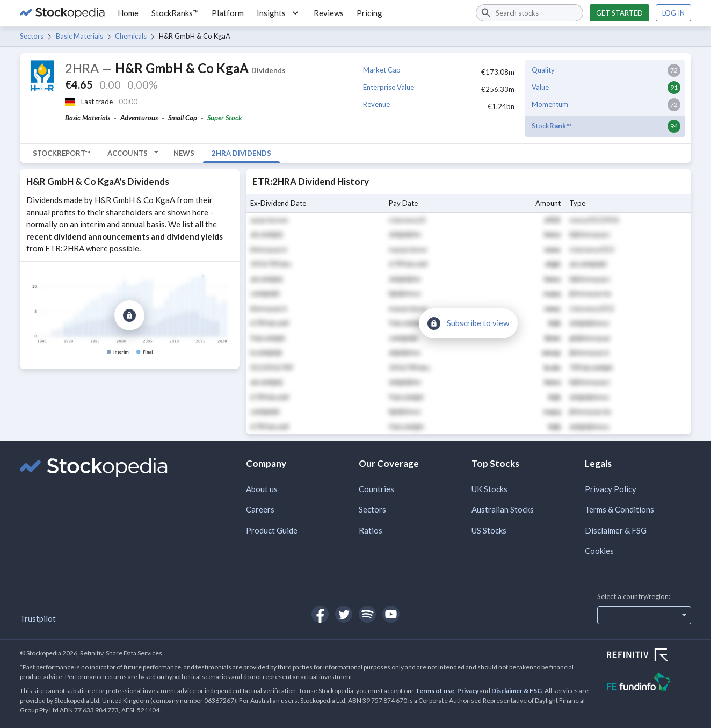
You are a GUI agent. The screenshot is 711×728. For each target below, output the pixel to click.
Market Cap (382, 70)
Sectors (32, 36)
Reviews (329, 13)
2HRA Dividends (241, 153)
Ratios (371, 530)
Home (128, 13)
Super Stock (225, 118)
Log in (673, 13)
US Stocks (489, 530)
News (184, 153)
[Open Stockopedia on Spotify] (367, 614)
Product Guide (272, 530)
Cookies (599, 551)
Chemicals (131, 36)
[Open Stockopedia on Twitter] (344, 614)
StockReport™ (61, 153)
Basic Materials (79, 36)
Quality (543, 70)
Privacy (468, 691)
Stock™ (551, 126)
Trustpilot (38, 618)
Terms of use (435, 691)
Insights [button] (279, 13)
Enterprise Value (389, 87)
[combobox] (529, 13)
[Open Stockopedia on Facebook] (320, 614)
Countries (376, 489)
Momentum (550, 104)
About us (262, 489)
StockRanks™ (175, 13)
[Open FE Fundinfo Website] (649, 683)
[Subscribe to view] (129, 315)
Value (540, 87)
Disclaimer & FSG (616, 530)
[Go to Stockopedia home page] (62, 13)
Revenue (376, 104)
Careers (260, 509)
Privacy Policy (611, 489)
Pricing (369, 13)
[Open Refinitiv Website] (649, 656)
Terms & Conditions (619, 509)
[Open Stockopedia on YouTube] (391, 614)
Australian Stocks (503, 509)
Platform (228, 13)
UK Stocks (489, 489)
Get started (619, 13)
